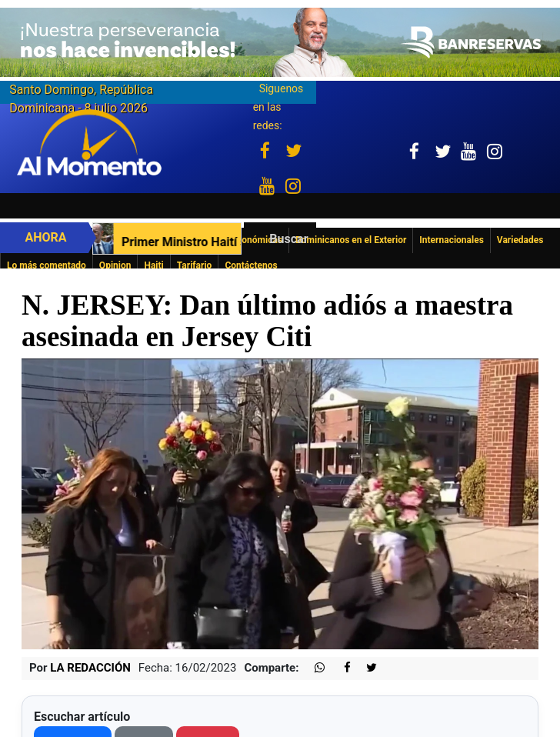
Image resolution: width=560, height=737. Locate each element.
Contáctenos (251, 265)
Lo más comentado (47, 265)
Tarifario (195, 265)
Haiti (153, 265)
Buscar (288, 239)
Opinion (115, 265)
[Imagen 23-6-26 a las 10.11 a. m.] (280, 41)
